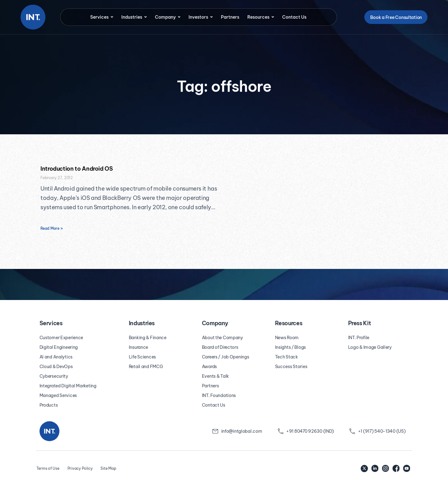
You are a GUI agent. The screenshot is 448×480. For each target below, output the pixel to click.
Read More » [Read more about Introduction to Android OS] (51, 228)
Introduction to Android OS (77, 169)
